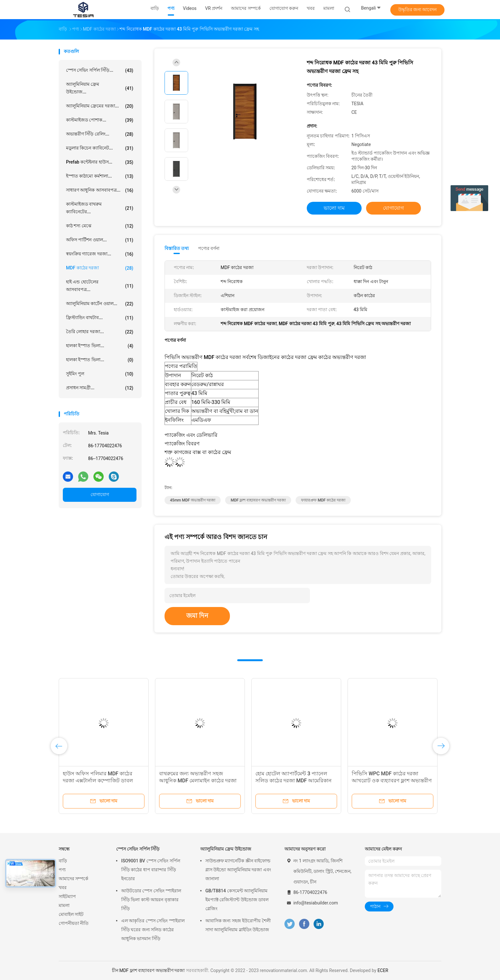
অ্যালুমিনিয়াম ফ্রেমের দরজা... (100, 106)
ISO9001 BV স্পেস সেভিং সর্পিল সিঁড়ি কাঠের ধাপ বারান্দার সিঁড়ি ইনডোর (151, 870)
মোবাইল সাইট (71, 914)
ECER (383, 970)
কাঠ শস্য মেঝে (100, 226)
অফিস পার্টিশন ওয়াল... (100, 240)
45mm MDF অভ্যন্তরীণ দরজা (193, 500)
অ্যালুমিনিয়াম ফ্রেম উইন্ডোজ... (100, 88)
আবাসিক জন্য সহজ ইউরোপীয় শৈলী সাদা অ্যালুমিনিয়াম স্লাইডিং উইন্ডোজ (238, 925)
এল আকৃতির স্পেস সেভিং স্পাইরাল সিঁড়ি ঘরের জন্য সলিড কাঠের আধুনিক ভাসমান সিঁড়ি (153, 930)
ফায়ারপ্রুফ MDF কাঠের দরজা (323, 500)
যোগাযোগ (100, 494)
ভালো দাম (334, 208)
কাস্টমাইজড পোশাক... (100, 120)
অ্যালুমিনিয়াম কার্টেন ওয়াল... (100, 304)
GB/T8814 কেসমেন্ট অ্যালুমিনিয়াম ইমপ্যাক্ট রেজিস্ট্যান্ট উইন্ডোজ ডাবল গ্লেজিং (237, 900)
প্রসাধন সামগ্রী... (100, 388)
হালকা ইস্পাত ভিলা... (100, 346)
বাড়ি (63, 861)
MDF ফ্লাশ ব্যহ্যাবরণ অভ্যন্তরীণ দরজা (258, 500)
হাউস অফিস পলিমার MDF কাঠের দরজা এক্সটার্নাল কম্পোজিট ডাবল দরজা (98, 781)
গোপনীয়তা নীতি (74, 923)
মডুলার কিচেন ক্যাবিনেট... (100, 148)
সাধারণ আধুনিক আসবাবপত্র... (100, 190)
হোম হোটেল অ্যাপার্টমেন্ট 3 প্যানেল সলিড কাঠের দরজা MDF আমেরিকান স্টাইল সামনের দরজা (294, 781)
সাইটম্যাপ (67, 896)
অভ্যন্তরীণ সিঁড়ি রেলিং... (100, 134)
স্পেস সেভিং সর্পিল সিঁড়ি (138, 849)
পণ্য (62, 870)
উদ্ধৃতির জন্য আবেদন (418, 10)
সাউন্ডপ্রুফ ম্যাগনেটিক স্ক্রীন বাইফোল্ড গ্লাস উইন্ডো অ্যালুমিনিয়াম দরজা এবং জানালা (238, 870)
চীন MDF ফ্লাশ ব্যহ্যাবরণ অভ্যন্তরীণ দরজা (148, 970)
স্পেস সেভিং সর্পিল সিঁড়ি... (100, 70)
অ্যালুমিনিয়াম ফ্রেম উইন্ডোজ (226, 849)
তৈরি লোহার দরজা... (100, 332)
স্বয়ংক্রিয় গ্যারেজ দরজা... (100, 254)
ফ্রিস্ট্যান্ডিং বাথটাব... (100, 318)
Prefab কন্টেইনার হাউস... (100, 162)
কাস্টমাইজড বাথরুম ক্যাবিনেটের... (100, 208)
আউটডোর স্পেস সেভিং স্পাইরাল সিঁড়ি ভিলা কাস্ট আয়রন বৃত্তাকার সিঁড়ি (151, 900)
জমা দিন (197, 616)
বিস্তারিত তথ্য (177, 248)
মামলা (64, 905)
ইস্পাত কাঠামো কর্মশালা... (100, 176)
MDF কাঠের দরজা (100, 268)
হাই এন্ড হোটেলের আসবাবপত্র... (100, 286)
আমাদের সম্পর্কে (74, 879)
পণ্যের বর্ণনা (209, 248)
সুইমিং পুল (100, 374)
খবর (63, 888)
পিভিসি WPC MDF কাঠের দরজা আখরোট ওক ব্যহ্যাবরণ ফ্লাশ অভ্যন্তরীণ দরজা (392, 781)
